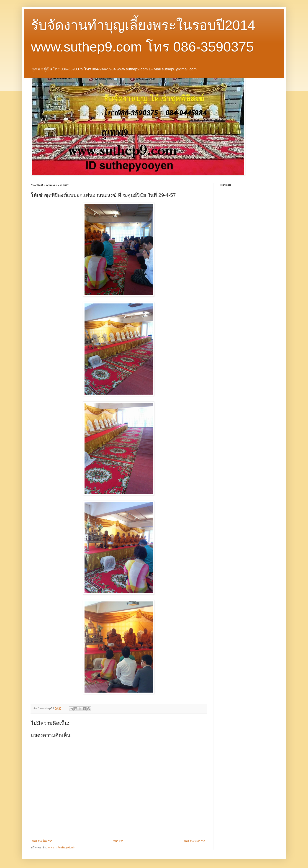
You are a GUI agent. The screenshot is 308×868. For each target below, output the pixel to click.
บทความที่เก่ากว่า (195, 841)
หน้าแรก (118, 841)
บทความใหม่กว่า (42, 841)
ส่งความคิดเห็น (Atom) (61, 847)
